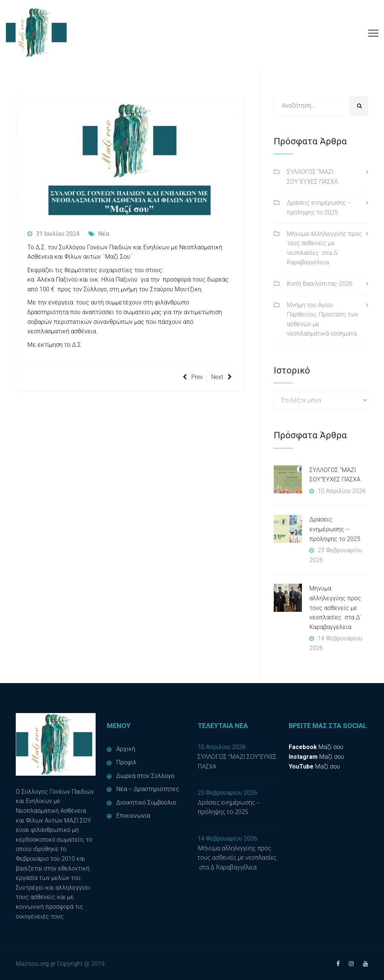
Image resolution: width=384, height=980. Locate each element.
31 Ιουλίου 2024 (53, 234)
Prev (193, 377)
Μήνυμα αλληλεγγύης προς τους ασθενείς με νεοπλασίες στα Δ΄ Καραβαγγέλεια (324, 248)
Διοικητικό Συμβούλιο (146, 802)
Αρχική (126, 749)
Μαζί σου (316, 747)
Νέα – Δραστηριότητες (148, 789)
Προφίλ (126, 762)
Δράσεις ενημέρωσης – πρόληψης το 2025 (319, 208)
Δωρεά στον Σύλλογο (145, 776)
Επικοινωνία (133, 816)
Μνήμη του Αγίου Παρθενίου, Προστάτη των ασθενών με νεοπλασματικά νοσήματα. (322, 319)
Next (221, 377)
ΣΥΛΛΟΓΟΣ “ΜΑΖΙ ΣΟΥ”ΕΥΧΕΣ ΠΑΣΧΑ (312, 177)
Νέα (99, 234)
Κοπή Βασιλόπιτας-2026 (320, 284)
